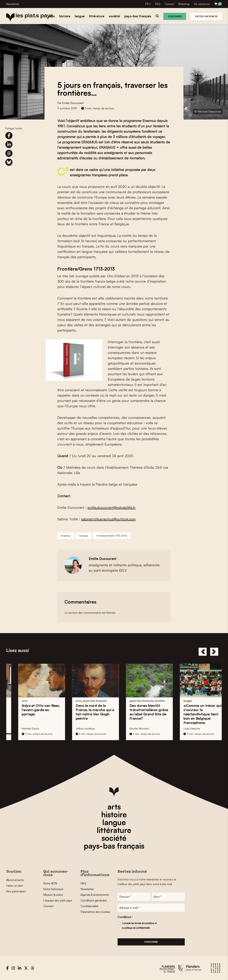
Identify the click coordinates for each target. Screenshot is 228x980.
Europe (84, 536)
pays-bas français (114, 846)
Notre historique (53, 889)
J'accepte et (139, 926)
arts (114, 807)
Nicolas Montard (185, 728)
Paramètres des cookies (95, 912)
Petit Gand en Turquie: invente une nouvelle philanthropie (32, 712)
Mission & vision (53, 895)
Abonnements (15, 880)
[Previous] (203, 652)
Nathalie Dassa (76, 728)
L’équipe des (58, 900)
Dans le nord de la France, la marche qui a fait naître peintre (140, 712)
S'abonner (175, 16)
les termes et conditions (143, 923)
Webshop (184, 4)
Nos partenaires (16, 891)
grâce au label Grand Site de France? (194, 712)
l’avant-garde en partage (86, 710)
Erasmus (66, 536)
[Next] (214, 652)
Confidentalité (89, 906)
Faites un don (206, 16)
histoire (114, 814)
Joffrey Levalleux (131, 728)
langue (114, 822)
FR (147, 4)
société (114, 838)
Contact (169, 4)
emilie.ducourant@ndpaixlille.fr (112, 507)
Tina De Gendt (22, 728)
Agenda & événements (95, 895)
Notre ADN (50, 883)
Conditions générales (94, 900)
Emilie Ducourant (73, 103)
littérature (114, 830)
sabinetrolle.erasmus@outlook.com (108, 519)
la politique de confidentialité (136, 928)
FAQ (158, 4)
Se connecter (202, 4)
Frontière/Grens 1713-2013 (112, 536)
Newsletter (13, 4)
